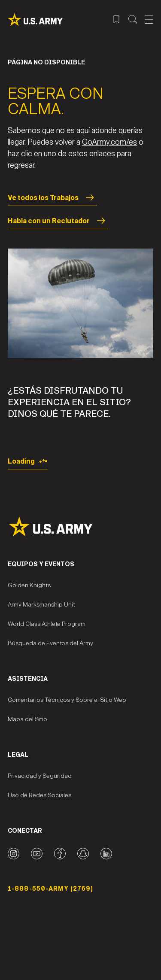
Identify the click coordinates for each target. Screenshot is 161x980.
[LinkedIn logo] (106, 854)
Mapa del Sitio (27, 719)
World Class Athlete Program (47, 624)
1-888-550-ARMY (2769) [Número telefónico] (51, 889)
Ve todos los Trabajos (52, 197)
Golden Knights (29, 585)
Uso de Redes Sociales (39, 795)
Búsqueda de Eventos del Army (50, 643)
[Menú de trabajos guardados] (116, 19)
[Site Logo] (80, 526)
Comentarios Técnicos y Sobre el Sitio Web (67, 700)
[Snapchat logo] (83, 854)
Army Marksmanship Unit (41, 605)
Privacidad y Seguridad (40, 776)
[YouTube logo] (37, 854)
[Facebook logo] (60, 854)
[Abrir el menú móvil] (149, 19)
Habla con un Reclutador (58, 221)
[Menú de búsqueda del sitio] (133, 19)
